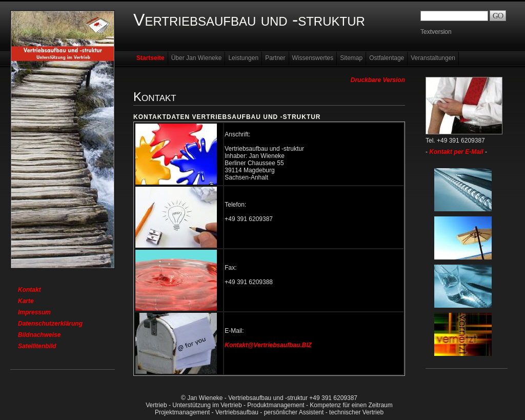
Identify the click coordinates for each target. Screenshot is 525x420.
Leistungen (243, 58)
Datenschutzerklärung (50, 324)
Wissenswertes (313, 58)
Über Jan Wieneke (197, 58)
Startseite (150, 58)
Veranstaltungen (433, 58)
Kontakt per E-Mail (456, 152)
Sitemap (351, 58)
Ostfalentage (387, 58)
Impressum (34, 312)
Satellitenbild (37, 346)
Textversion (436, 32)
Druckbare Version (378, 80)
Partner (275, 58)
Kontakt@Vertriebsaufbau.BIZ (268, 345)
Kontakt (29, 290)
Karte (26, 301)
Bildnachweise (39, 335)
